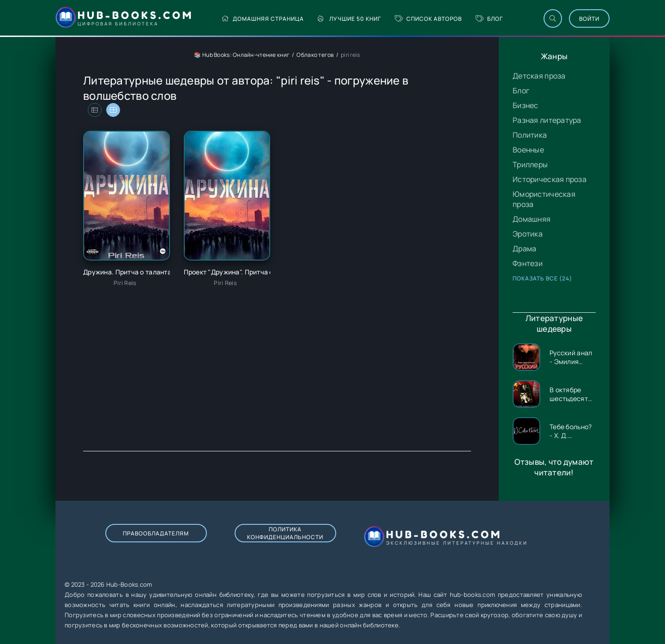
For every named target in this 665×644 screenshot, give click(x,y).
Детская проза (539, 76)
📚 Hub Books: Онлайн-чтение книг (242, 55)
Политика (530, 135)
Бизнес (526, 105)
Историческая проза (550, 179)
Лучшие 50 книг (349, 19)
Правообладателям (156, 533)
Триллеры (530, 164)
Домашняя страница (263, 19)
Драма (524, 249)
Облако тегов (315, 55)
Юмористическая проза (544, 199)
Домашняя (532, 219)
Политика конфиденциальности (285, 533)
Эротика (528, 234)
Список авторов (428, 19)
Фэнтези (528, 263)
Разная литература (547, 120)
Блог (489, 19)
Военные (528, 150)
